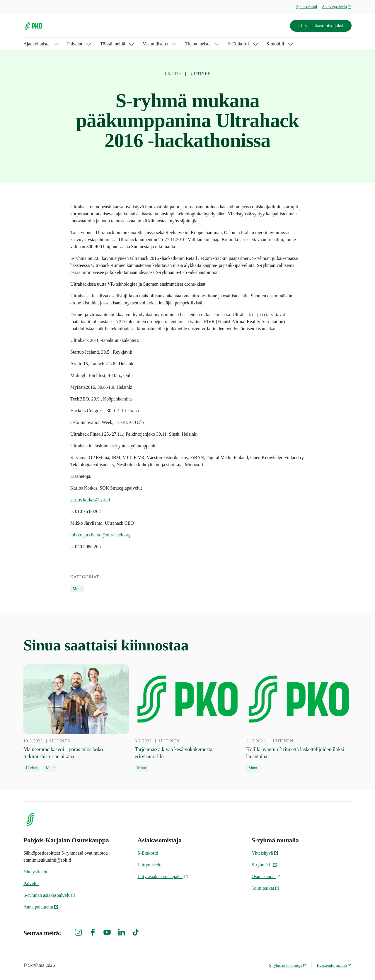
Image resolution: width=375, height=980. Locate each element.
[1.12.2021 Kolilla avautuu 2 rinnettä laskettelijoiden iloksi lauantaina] (299, 718)
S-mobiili (275, 44)
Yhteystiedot (35, 872)
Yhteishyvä (265, 853)
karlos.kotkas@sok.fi (90, 500)
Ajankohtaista (36, 44)
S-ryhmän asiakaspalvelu (50, 895)
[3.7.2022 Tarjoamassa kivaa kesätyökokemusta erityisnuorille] (187, 718)
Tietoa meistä (198, 44)
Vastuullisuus (155, 44)
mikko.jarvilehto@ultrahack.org (100, 535)
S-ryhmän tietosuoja (288, 965)
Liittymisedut (150, 865)
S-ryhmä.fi (264, 865)
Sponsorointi (307, 7)
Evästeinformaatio (334, 965)
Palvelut (75, 44)
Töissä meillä (112, 44)
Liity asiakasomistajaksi (321, 26)
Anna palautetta (41, 907)
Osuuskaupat (266, 876)
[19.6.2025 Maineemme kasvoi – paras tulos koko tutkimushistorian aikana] (76, 718)
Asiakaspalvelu (337, 7)
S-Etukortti (239, 44)
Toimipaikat (266, 888)
